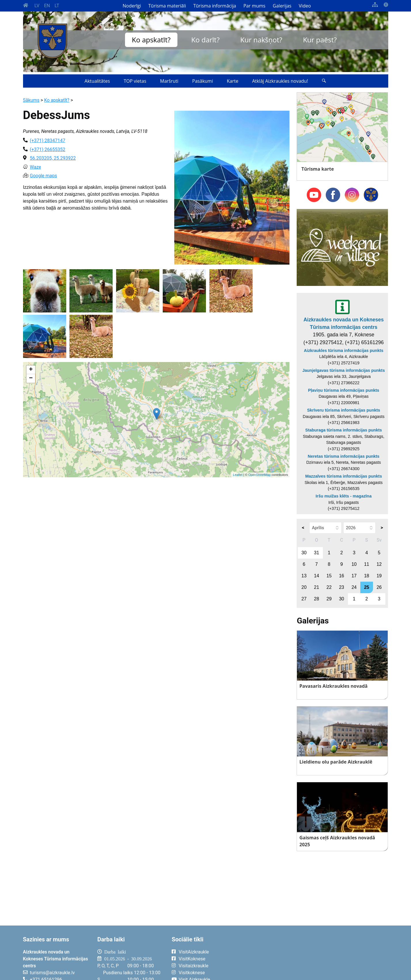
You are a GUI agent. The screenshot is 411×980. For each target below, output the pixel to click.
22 (329, 587)
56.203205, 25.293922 (53, 158)
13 (304, 576)
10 (354, 564)
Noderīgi (132, 6)
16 (342, 576)
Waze (36, 167)
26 (379, 587)
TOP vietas (135, 81)
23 (342, 587)
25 (367, 587)
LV (37, 6)
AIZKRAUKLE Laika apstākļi (317, 956)
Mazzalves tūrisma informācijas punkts (344, 476)
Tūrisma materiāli (167, 6)
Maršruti (169, 81)
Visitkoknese (192, 973)
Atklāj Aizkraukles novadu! (280, 81)
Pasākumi (202, 81)
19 (379, 576)
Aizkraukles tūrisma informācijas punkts (344, 350)
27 (304, 599)
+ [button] (31, 370)
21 (317, 587)
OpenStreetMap (260, 475)
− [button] (31, 378)
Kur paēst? (320, 40)
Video (305, 6)
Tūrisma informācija (215, 6)
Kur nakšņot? (261, 40)
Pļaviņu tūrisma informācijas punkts (343, 390)
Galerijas (282, 6)
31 (317, 553)
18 (367, 576)
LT (57, 6)
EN (47, 6)
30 (304, 553)
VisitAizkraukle (194, 952)
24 (354, 587)
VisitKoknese (192, 959)
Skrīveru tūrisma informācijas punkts (344, 410)
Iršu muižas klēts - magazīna (344, 496)
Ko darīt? (205, 40)
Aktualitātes (97, 81)
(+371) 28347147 (48, 141)
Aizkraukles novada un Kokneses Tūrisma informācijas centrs (344, 323)
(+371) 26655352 (48, 149)
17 (354, 576)
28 (317, 599)
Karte (232, 81)
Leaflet (238, 475)
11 (367, 564)
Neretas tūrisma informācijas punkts (344, 456)
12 (379, 564)
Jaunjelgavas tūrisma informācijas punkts (344, 370)
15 (329, 576)
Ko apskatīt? (151, 40)
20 (304, 587)
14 (317, 576)
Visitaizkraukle (193, 966)
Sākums (31, 100)
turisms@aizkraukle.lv (52, 973)
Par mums (254, 6)
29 (329, 599)
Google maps (43, 176)
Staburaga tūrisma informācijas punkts (344, 430)
